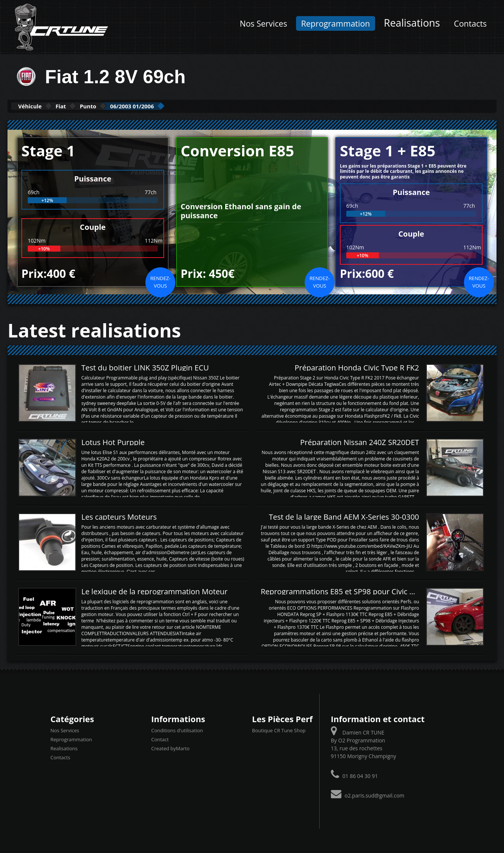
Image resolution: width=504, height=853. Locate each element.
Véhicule (36, 106)
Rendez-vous (160, 281)
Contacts (470, 23)
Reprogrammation (335, 23)
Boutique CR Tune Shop (279, 730)
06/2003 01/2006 (174, 106)
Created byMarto (170, 748)
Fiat (78, 106)
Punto (116, 106)
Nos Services (263, 23)
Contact (160, 739)
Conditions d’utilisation (177, 730)
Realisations (412, 23)
